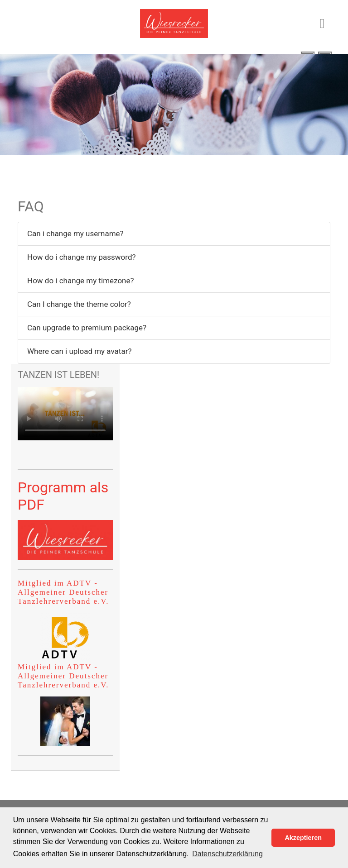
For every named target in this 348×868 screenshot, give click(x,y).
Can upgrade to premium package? (87, 328)
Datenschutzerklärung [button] (227, 854)
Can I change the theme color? (79, 304)
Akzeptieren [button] (303, 838)
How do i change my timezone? (81, 281)
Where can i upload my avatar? (79, 351)
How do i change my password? (82, 257)
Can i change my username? (75, 234)
